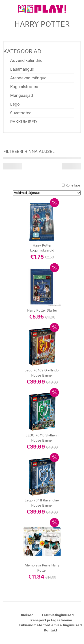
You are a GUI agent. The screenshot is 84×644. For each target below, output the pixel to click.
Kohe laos (73, 185)
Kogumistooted (24, 87)
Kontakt (51, 630)
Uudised (27, 615)
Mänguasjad (22, 95)
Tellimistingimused (58, 615)
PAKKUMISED (24, 122)
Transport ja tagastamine (51, 620)
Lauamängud (22, 69)
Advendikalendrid (26, 60)
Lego (15, 104)
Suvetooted (21, 113)
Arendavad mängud (28, 78)
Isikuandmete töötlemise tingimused (51, 625)
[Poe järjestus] (47, 193)
